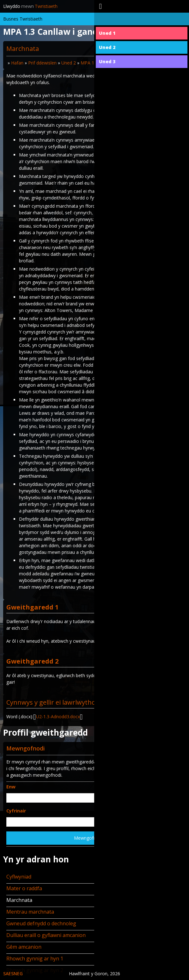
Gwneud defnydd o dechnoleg (41, 923)
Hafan (17, 63)
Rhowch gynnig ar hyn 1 (35, 959)
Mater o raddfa (24, 888)
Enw (11, 787)
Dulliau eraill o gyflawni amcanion (46, 935)
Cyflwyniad (19, 877)
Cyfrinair (16, 811)
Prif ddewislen (42, 63)
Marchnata (19, 900)
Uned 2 (69, 63)
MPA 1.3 (89, 63)
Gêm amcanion (24, 947)
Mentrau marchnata (30, 912)
